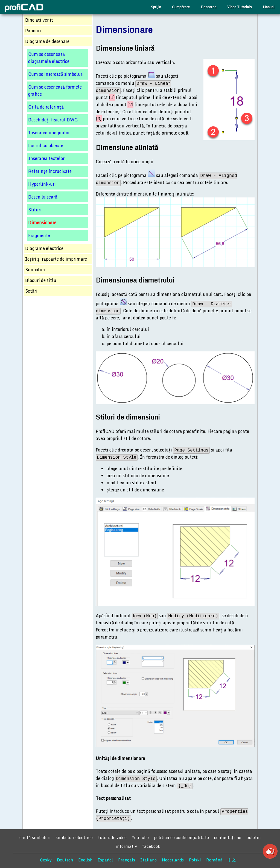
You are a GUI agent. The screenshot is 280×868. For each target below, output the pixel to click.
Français (127, 860)
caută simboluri (35, 837)
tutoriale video (112, 837)
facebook (151, 846)
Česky (46, 860)
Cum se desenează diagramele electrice (49, 58)
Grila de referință (46, 107)
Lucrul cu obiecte (46, 145)
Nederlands (173, 860)
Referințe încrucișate (50, 171)
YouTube (140, 837)
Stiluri (35, 210)
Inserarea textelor (46, 158)
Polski (195, 860)
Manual (269, 7)
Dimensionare (42, 223)
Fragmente (39, 235)
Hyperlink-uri (42, 184)
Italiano (148, 860)
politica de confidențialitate (181, 837)
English (85, 860)
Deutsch (65, 860)
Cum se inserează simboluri (56, 74)
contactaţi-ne (228, 837)
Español (105, 860)
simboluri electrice (74, 837)
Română (214, 860)
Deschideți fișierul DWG (53, 120)
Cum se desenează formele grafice (55, 91)
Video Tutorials (240, 7)
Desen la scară (43, 197)
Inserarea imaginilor (49, 133)
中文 (232, 860)
